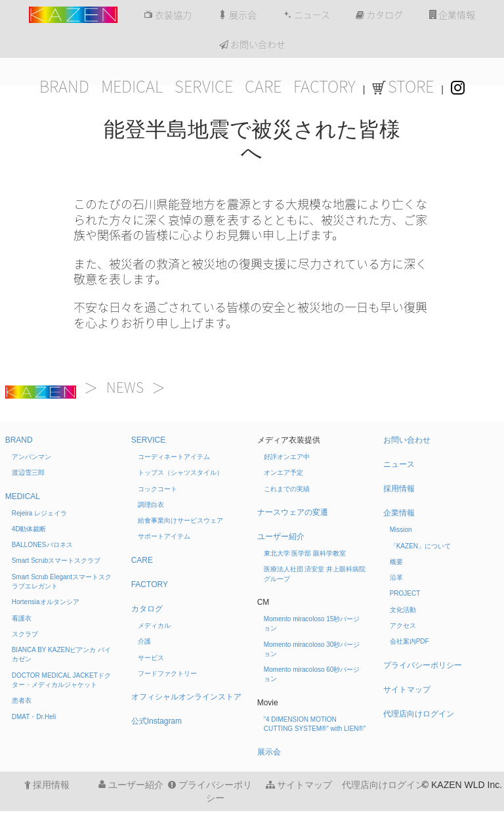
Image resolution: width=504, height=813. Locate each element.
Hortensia (46, 602)
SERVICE (204, 87)
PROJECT (405, 593)
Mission (401, 530)
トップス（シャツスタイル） (180, 472)
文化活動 (403, 610)
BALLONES (42, 545)
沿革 (396, 578)
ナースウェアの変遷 (293, 512)
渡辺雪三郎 (28, 472)
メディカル (154, 626)
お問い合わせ (252, 45)
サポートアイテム (164, 536)
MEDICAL (132, 87)
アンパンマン (31, 457)
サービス (151, 658)
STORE (403, 87)
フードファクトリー (167, 673)
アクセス (403, 626)
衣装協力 (168, 15)
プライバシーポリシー (423, 665)
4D (29, 529)
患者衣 (22, 700)
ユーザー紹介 (281, 537)
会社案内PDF (409, 641)
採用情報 (399, 489)
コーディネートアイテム (174, 457)
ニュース (306, 15)
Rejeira (39, 513)
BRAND (64, 87)
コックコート (157, 489)
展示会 (237, 15)
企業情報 (452, 15)
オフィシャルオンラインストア (186, 697)
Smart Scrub (56, 560)
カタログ (379, 15)
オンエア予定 (283, 472)
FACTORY (325, 87)
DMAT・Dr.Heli (34, 717)
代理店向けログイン (419, 714)
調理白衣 (151, 505)
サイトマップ (407, 690)
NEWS (125, 388)
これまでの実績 (287, 489)
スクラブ (25, 634)
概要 (396, 562)
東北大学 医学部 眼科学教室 (305, 553)
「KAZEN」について (420, 546)
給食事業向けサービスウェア (180, 520)
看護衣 (22, 618)
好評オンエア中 (287, 457)
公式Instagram (157, 721)
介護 (144, 641)
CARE (263, 87)
